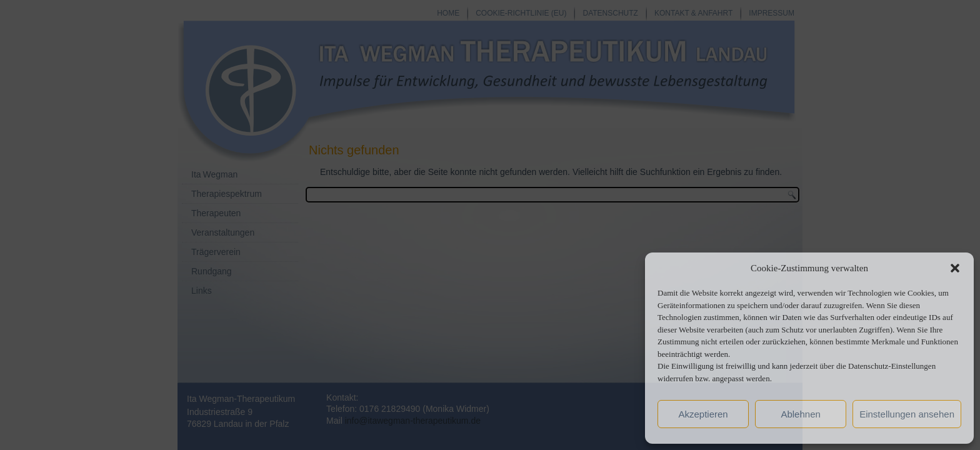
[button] (955, 268)
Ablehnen (800, 414)
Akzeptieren (703, 414)
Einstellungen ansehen (907, 414)
